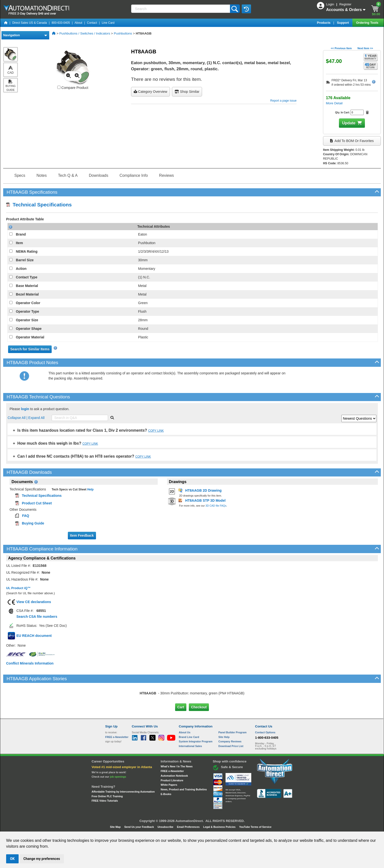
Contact (92, 23)
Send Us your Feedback (140, 827)
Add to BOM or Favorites (352, 141)
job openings (118, 777)
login (25, 409)
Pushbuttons (123, 33)
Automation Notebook (174, 776)
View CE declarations (34, 602)
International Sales (190, 746)
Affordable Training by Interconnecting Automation (123, 792)
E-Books (166, 794)
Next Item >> (365, 48)
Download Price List (231, 746)
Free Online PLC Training (107, 796)
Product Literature (172, 780)
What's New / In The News (177, 766)
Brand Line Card (189, 737)
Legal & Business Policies (220, 827)
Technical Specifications (39, 205)
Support (343, 23)
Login (331, 4)
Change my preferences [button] (42, 859)
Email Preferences (188, 827)
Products (324, 23)
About (78, 23)
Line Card (108, 23)
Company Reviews (230, 741)
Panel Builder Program (233, 732)
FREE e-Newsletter (172, 771)
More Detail (334, 103)
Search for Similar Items (30, 349)
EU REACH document (34, 636)
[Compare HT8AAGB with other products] (59, 87)
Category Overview (150, 92)
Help (90, 489)
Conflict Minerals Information (30, 663)
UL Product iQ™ (18, 588)
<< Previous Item (341, 48)
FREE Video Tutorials (105, 801)
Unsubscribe (166, 827)
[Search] (181, 9)
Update (349, 123)
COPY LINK (156, 431)
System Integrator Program (196, 741)
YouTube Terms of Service (255, 827)
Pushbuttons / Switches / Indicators (85, 33)
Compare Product (73, 88)
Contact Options (265, 732)
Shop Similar (187, 92)
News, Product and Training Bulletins (184, 789)
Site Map (116, 827)
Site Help (224, 737)
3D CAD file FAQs (216, 506)
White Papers (169, 785)
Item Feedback (82, 535)
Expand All (36, 418)
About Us (185, 732)
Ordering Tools (368, 23)
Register (345, 4)
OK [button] (12, 859)
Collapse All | (18, 418)
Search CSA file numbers (37, 617)
